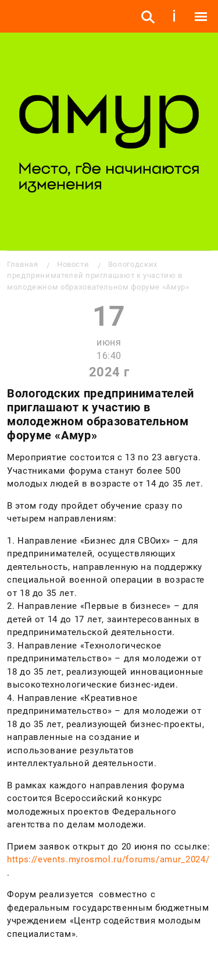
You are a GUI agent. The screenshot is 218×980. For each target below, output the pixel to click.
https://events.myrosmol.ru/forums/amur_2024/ (108, 859)
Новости (73, 264)
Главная (22, 264)
